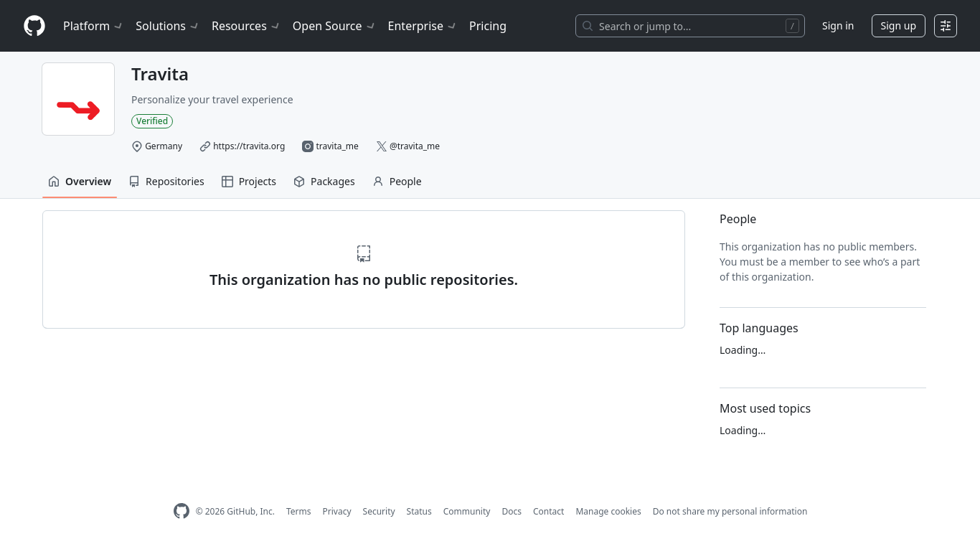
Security (379, 511)
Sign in (838, 25)
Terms (299, 511)
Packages (324, 181)
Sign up (899, 25)
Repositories (166, 181)
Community (467, 511)
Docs (512, 511)
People (397, 181)
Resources (246, 26)
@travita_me (415, 146)
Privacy (337, 511)
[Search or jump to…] (690, 26)
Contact (548, 511)
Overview (80, 181)
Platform (94, 26)
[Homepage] (34, 26)
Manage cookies (608, 511)
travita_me (337, 146)
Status (419, 511)
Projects (249, 181)
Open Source (335, 26)
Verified (152, 121)
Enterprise (423, 26)
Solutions (168, 26)
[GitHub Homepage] (182, 511)
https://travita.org (249, 146)
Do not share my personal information (730, 511)
